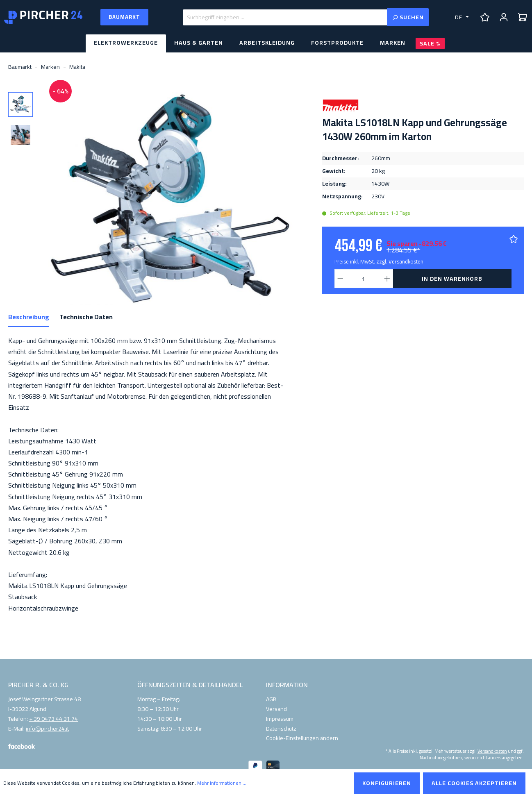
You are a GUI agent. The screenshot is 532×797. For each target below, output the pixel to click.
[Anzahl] (364, 279)
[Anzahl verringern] (340, 279)
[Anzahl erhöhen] (387, 279)
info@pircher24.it (47, 729)
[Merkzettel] (485, 17)
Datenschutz (281, 729)
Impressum (280, 719)
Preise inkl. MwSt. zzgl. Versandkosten (379, 261)
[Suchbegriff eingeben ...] (285, 17)
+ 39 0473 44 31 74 (53, 719)
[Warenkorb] (523, 17)
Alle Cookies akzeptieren (474, 783)
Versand (276, 709)
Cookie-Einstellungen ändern (302, 738)
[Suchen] (408, 17)
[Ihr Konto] (504, 17)
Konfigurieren (387, 783)
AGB (271, 699)
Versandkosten (492, 751)
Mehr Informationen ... (222, 783)
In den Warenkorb (452, 279)
